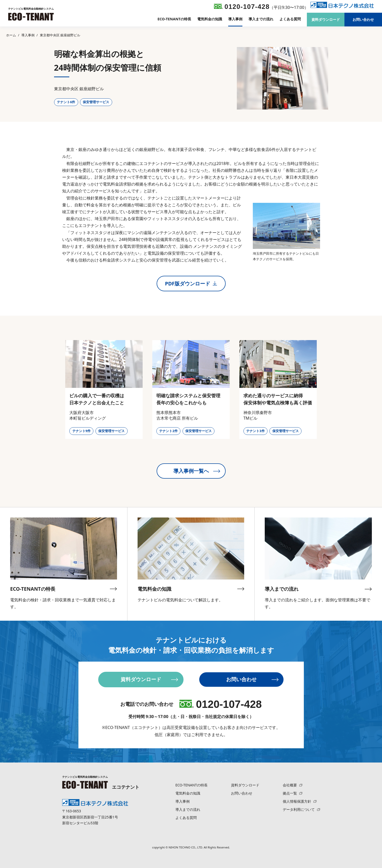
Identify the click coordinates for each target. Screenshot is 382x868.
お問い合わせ (363, 19)
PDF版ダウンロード (191, 284)
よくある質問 (290, 19)
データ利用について (301, 809)
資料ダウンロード (326, 19)
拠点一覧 (292, 793)
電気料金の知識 (210, 19)
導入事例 (235, 19)
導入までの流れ (261, 19)
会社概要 (292, 785)
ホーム (11, 35)
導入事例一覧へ (197, 471)
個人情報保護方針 (300, 801)
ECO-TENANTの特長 (174, 19)
